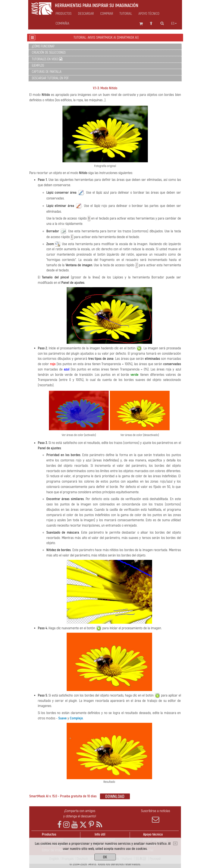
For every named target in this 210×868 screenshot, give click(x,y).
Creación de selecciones (49, 53)
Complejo (76, 718)
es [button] (174, 23)
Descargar (86, 14)
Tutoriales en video (47, 59)
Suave (62, 718)
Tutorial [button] (126, 14)
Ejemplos (38, 66)
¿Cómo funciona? (43, 46)
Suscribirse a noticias (156, 816)
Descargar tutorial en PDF (50, 78)
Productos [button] (64, 14)
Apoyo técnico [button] (149, 14)
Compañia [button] (62, 23)
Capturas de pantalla (47, 72)
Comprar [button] (107, 14)
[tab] (105, 47)
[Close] (175, 843)
